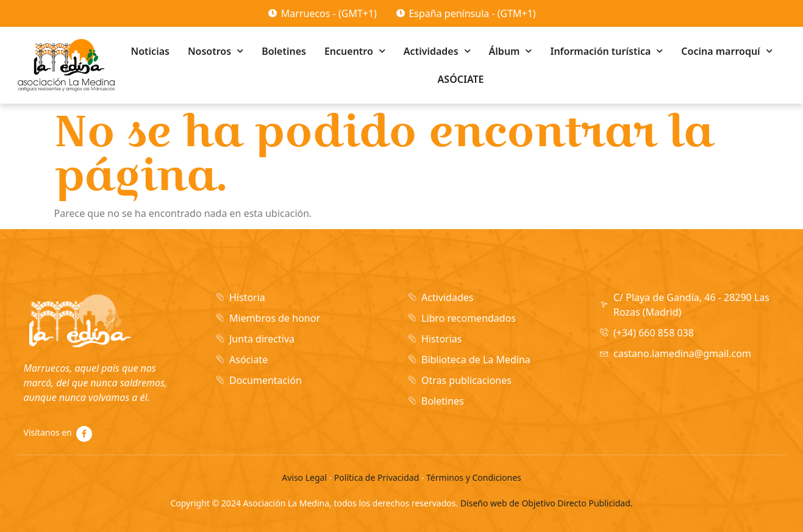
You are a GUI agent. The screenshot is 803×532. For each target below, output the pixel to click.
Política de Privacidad (377, 477)
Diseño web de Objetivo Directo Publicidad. (547, 503)
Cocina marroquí (726, 51)
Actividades (437, 51)
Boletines (284, 51)
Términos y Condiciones (474, 477)
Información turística (606, 51)
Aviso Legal (304, 477)
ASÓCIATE (461, 79)
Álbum (511, 51)
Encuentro (355, 51)
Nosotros (216, 51)
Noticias (150, 51)
